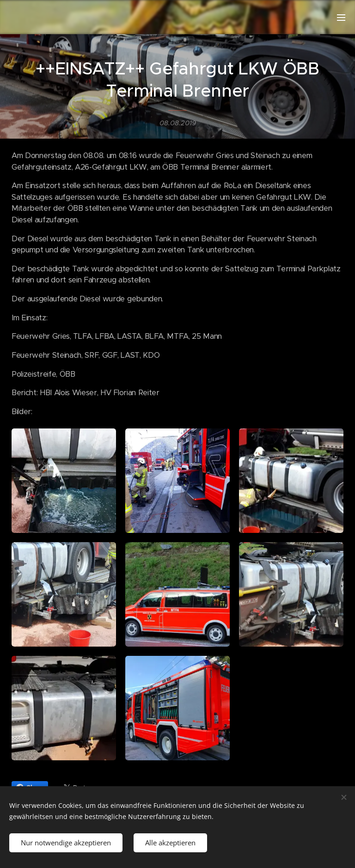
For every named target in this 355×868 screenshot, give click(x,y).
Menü (341, 18)
